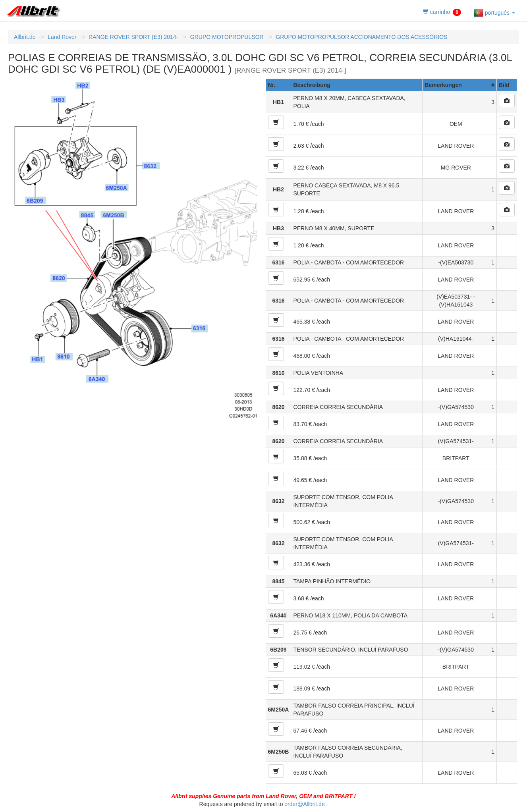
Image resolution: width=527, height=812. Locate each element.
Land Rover (62, 37)
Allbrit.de (25, 37)
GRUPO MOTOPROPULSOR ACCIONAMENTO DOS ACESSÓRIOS (361, 37)
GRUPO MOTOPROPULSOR (227, 37)
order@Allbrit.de (304, 804)
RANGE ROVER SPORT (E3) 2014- (133, 37)
